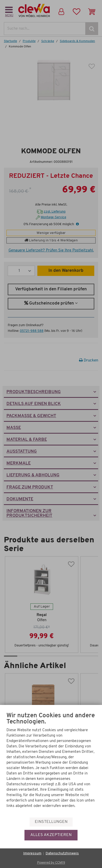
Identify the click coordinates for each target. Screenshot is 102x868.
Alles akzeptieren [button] (51, 835)
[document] (51, 765)
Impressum (32, 853)
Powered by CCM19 (51, 863)
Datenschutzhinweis (62, 853)
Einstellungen (51, 822)
